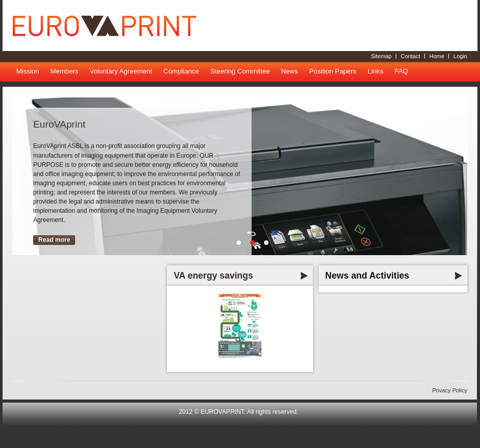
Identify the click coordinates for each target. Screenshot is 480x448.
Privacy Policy (450, 390)
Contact (411, 56)
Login (460, 56)
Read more (54, 240)
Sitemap (381, 56)
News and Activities (367, 276)
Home (437, 56)
